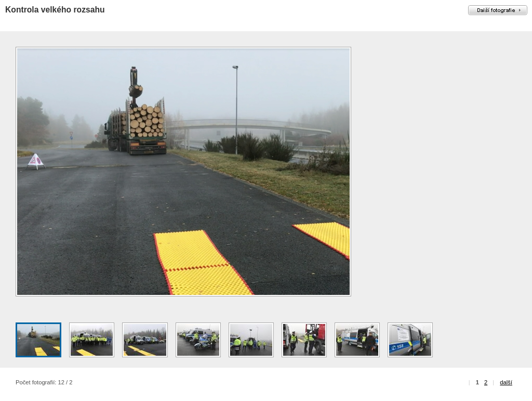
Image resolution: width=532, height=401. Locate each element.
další (506, 382)
